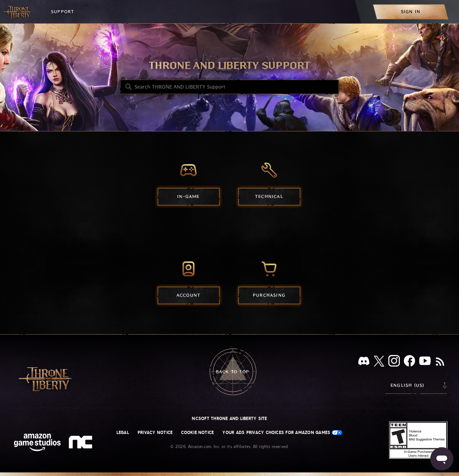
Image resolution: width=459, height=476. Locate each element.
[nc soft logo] (82, 444)
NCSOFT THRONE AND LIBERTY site (229, 419)
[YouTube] (425, 362)
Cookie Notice (197, 433)
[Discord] (364, 362)
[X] (379, 362)
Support (63, 12)
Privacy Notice (155, 433)
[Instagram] (394, 362)
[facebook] (410, 362)
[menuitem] (411, 12)
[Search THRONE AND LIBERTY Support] (229, 87)
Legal (123, 433)
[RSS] (440, 362)
